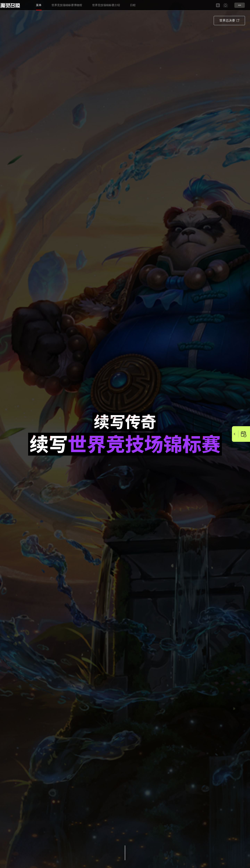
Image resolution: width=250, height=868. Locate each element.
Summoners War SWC (11, 5)
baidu (218, 5)
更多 (240, 5)
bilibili (226, 5)
